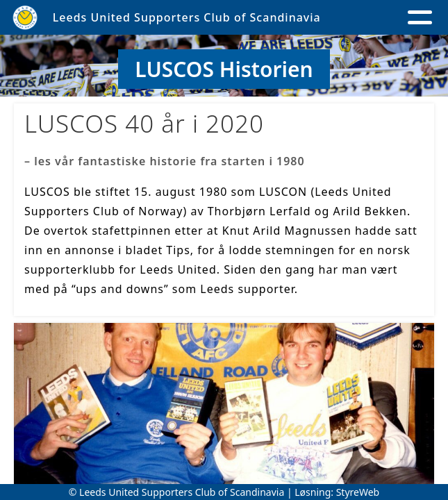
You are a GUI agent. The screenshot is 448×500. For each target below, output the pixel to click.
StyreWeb (358, 492)
